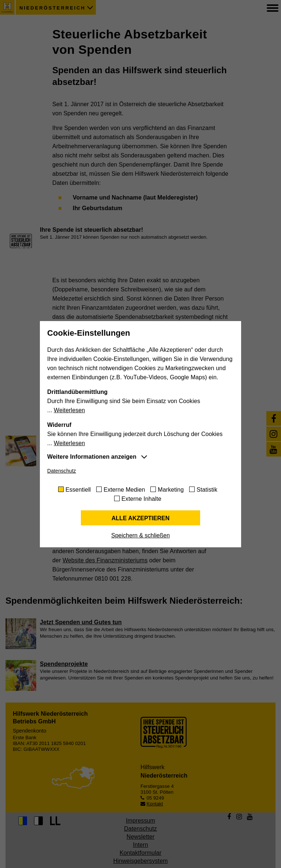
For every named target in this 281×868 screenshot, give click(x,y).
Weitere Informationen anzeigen (92, 457)
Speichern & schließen (140, 535)
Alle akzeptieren (141, 518)
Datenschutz (62, 471)
